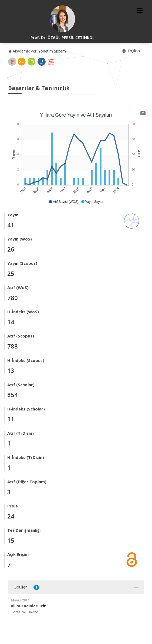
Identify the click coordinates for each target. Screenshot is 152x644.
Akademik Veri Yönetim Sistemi (37, 51)
